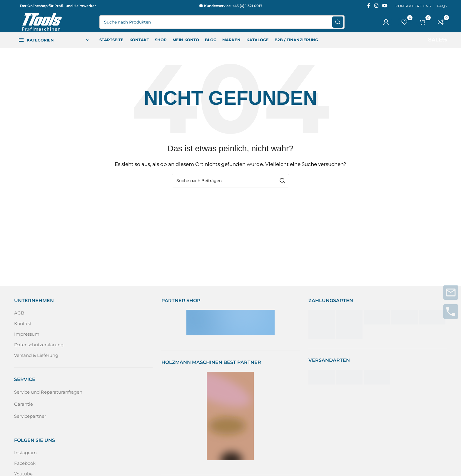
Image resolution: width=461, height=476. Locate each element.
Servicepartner (30, 416)
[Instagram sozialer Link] (376, 6)
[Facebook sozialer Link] (369, 6)
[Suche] (222, 22)
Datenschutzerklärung (39, 345)
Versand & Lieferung (36, 355)
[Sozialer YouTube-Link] (385, 6)
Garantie (24, 404)
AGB (19, 313)
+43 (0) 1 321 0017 (247, 6)
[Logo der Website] (42, 22)
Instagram (25, 453)
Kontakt (23, 323)
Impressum (27, 334)
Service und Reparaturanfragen (48, 392)
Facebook (25, 463)
